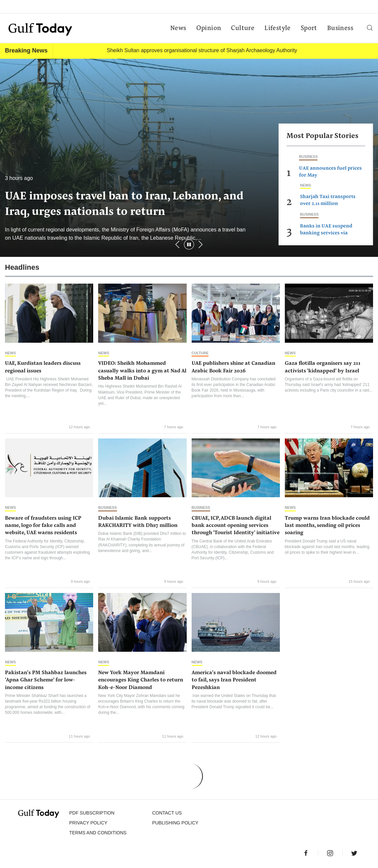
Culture (243, 28)
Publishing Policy (175, 823)
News (178, 28)
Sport (309, 28)
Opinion (209, 28)
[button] (201, 244)
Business (340, 28)
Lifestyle (278, 28)
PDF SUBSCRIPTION (92, 813)
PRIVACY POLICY (88, 823)
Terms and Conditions (98, 833)
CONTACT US (167, 813)
